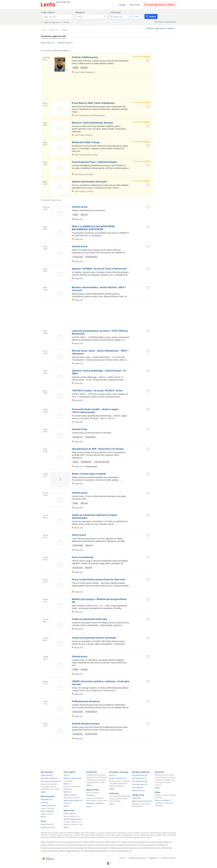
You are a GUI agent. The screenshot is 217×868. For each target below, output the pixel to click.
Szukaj (152, 16)
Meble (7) (67, 784)
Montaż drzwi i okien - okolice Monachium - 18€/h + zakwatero (100, 352)
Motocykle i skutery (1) (49, 778)
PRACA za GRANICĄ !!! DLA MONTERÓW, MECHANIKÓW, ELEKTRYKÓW (94, 228)
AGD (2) (66, 775)
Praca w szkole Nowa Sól (98, 848)
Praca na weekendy (83, 557)
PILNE (65, 22)
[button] (91, 17)
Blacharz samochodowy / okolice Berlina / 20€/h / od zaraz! (99, 289)
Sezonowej (78, 545)
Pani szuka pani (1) (139, 778)
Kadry (75, 462)
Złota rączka (79, 535)
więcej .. (44, 792)
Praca (43, 821)
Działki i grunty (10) (48, 806)
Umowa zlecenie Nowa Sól (93, 842)
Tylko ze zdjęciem (50, 22)
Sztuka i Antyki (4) (70, 795)
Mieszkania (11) (47, 799)
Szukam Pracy (80, 429)
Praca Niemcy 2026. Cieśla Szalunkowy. (93, 103)
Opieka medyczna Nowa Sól (53, 845)
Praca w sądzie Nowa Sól (121, 851)
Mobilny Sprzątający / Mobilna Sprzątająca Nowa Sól (99, 601)
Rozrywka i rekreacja (119, 772)
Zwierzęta (114, 793)
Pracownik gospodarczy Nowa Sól (95, 851)
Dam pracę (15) (47, 824)
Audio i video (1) (70, 814)
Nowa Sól (78, 219)
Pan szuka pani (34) (139, 781)
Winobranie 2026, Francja (86, 142)
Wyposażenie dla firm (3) (142, 801)
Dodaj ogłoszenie (161, 5)
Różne (158, 792)
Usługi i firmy (138, 795)
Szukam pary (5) (138, 790)
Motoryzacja (47, 772)
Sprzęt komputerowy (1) (73, 819)
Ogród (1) (67, 792)
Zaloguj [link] (122, 5)
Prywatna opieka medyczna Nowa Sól (57, 848)
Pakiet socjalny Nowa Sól (69, 851)
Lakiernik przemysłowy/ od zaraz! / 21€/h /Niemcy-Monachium (100, 332)
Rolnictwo (160, 772)
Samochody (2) (47, 775)
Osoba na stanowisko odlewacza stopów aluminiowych (94, 516)
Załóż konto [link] (135, 5)
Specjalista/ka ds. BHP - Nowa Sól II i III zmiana (98, 449)
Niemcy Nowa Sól (112, 842)
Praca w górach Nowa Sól (76, 845)
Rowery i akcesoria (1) (118, 778)
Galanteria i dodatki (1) (95, 803)
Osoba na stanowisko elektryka (89, 619)
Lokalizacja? (115, 12)
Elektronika (69, 810)
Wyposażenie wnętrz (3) (73, 800)
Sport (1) (113, 775)
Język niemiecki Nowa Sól (161, 842)
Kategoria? (80, 12)
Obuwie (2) (91, 795)
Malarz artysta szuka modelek (89, 474)
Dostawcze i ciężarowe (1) (51, 781)
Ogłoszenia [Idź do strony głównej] (48, 5)
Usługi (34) (136, 798)
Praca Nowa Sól (63, 2)
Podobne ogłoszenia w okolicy (161, 28)
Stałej (75, 68)
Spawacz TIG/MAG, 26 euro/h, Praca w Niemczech (99, 269)
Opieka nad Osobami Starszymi (89, 182)
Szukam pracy (65, 43)
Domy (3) (44, 802)
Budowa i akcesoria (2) (72, 778)
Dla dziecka (92, 772)
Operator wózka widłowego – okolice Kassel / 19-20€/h (99, 372)
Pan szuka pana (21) (140, 784)
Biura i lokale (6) (47, 811)
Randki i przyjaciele (141, 772)
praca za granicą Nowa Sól (70, 842)
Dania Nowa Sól (80, 848)
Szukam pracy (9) (47, 827)
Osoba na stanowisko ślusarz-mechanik (94, 638)
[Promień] (137, 17)
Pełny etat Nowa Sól (49, 842)
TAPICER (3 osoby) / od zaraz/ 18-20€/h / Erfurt (97, 391)
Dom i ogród (69, 772)
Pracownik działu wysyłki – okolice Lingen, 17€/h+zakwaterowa (95, 411)
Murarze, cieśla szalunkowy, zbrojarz (93, 123)
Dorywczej (78, 257)
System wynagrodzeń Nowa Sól (123, 845)
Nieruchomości (48, 796)
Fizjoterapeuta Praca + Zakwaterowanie (94, 162)
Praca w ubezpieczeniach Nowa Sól (153, 845)
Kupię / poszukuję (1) (163, 800)
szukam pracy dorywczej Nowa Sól (135, 842)
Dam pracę (48, 43)
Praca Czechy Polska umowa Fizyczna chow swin (99, 580)
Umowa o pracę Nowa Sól (98, 845)
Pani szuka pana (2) (139, 775)
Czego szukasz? (48, 12)
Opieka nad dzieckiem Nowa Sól (124, 848)
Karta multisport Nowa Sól (149, 848)
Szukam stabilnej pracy (85, 57)
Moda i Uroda (93, 790)
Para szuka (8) (137, 787)
